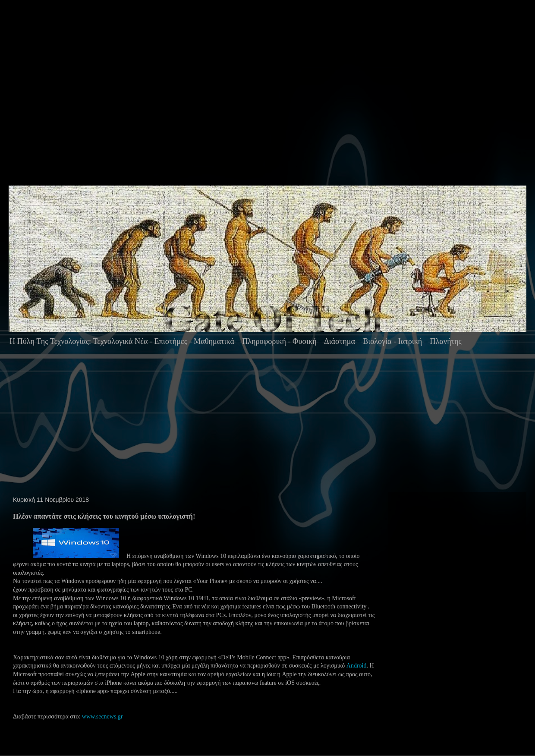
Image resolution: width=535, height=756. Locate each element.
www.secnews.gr (102, 717)
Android (357, 666)
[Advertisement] (209, 110)
